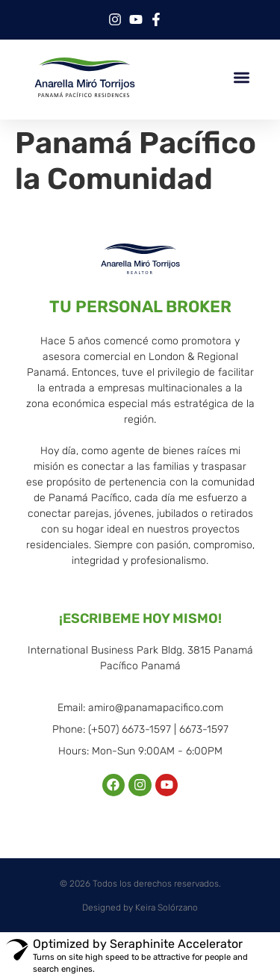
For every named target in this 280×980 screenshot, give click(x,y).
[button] (242, 77)
